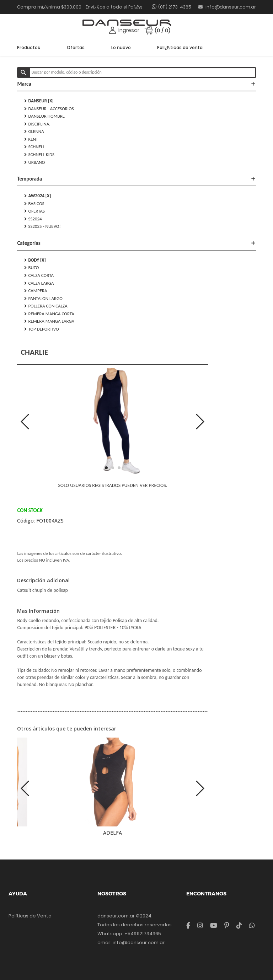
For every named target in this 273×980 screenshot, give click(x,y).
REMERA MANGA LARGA (49, 321)
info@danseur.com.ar (227, 7)
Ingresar (129, 30)
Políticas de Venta (30, 916)
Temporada (136, 179)
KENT (31, 139)
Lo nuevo (121, 47)
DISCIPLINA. (37, 124)
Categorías (136, 243)
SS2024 (33, 219)
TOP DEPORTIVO (41, 329)
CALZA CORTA (39, 275)
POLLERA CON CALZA (46, 306)
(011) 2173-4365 (175, 7)
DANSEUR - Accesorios (49, 109)
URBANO (34, 162)
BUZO (31, 268)
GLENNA (34, 132)
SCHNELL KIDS (39, 155)
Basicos (34, 204)
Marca (136, 84)
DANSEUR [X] (39, 101)
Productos (29, 47)
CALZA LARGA (39, 283)
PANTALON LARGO (43, 299)
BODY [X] (35, 260)
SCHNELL (34, 147)
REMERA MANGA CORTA (49, 314)
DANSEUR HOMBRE (44, 116)
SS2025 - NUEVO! (42, 226)
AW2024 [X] (38, 196)
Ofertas (76, 47)
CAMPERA (36, 291)
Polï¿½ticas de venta (180, 47)
